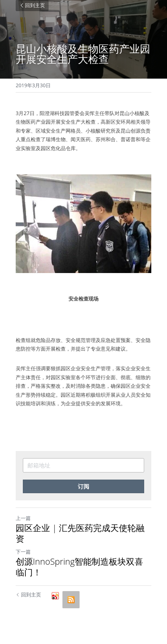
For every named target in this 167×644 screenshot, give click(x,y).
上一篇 (23, 518)
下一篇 (23, 552)
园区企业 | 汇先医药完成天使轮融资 (80, 533)
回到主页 (32, 6)
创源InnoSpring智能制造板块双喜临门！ (79, 567)
